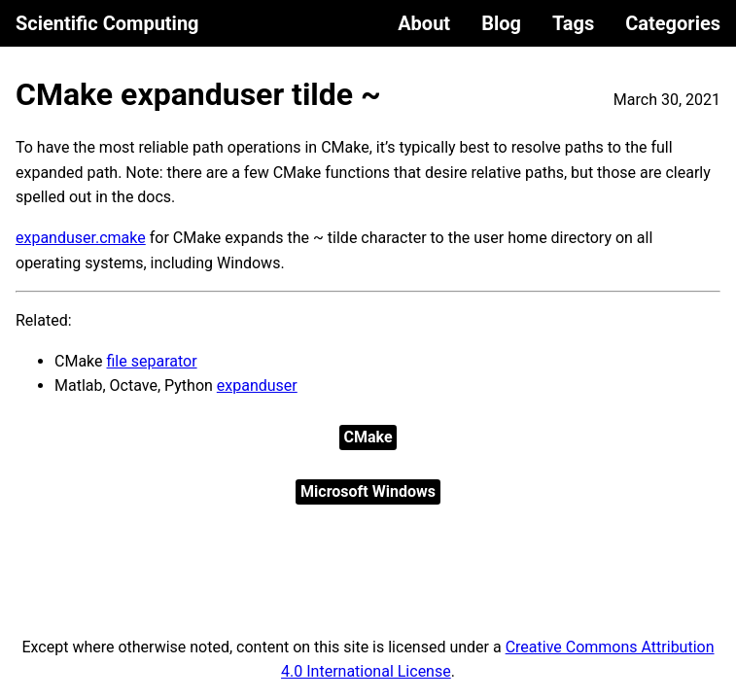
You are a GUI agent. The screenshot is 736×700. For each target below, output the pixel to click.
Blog (501, 23)
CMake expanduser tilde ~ (198, 94)
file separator (152, 361)
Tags (573, 23)
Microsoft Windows (368, 491)
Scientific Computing (107, 23)
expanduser (257, 385)
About (424, 23)
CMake (368, 437)
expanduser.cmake (81, 238)
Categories (673, 23)
